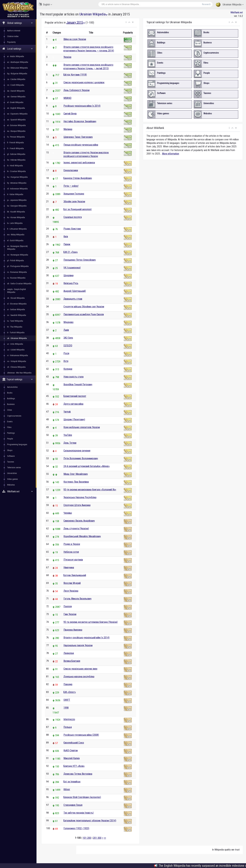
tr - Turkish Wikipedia (16, 332)
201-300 (97, 838)
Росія (66, 353)
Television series (14, 467)
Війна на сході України (75, 39)
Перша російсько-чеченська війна (81, 145)
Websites (11, 485)
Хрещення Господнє (74, 194)
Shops (10, 450)
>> (105, 838)
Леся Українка (71, 591)
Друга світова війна (73, 404)
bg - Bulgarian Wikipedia (17, 74)
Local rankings (18, 49)
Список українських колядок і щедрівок (84, 82)
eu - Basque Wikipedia (16, 131)
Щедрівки (68, 275)
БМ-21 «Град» (71, 252)
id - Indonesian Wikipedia (17, 189)
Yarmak (67, 412)
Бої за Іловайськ (72, 782)
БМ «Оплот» (70, 692)
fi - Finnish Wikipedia (15, 143)
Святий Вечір (70, 114)
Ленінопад (69, 653)
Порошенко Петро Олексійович (80, 260)
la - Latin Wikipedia (15, 223)
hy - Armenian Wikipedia (17, 183)
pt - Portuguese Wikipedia (18, 266)
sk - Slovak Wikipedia (16, 298)
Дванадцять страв (73, 299)
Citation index (13, 36)
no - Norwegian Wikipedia (18, 255)
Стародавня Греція (73, 805)
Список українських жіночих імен (80, 669)
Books (10, 393)
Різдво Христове (72, 229)
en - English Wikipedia (16, 108)
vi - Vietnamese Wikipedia (18, 355)
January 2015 (76, 22)
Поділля (68, 606)
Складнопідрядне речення (77, 451)
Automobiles (12, 387)
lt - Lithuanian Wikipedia (17, 229)
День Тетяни (70, 443)
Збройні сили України (74, 201)
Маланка (68, 129)
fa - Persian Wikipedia (16, 137)
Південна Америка (73, 630)
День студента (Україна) (76, 529)
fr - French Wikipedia (15, 148)
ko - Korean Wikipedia (16, 217)
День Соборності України (76, 90)
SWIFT (67, 700)
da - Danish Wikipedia (16, 91)
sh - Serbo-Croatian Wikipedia (19, 284)
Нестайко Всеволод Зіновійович (80, 121)
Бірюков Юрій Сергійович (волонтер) (82, 797)
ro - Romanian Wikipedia (17, 272)
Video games (12, 479)
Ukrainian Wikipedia (230, 5)
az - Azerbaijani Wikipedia (18, 62)
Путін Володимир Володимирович (81, 458)
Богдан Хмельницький (75, 575)
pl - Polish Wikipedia (15, 260)
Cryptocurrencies (14, 416)
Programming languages (17, 444)
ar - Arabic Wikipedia (16, 56)
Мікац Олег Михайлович (76, 474)
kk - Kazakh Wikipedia (16, 212)
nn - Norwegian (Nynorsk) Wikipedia (17, 248)
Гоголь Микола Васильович (77, 599)
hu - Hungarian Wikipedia (17, 177)
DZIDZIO (68, 346)
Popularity (11, 42)
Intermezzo (69, 719)
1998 (66, 708)
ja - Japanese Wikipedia (17, 200)
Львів (66, 330)
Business (11, 404)
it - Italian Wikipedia (15, 194)
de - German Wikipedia (16, 97)
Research (206, 4)
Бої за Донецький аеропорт (78, 209)
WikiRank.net (18, 491)
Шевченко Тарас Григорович (78, 137)
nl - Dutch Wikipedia (15, 240)
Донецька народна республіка (79, 677)
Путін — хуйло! (71, 186)
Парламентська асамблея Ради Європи (84, 314)
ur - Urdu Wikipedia (15, 344)
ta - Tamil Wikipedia (15, 321)
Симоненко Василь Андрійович (79, 521)
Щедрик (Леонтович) (74, 419)
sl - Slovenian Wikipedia (17, 304)
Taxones (11, 462)
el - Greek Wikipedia (15, 102)
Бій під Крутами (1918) (75, 75)
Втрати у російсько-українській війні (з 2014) (86, 638)
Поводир (68, 684)
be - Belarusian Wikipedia (17, 68)
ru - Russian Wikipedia (16, 278)
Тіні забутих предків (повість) (79, 813)
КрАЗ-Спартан (71, 750)
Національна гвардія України (78, 645)
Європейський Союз (74, 743)
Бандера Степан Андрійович (78, 178)
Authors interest (14, 31)
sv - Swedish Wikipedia (17, 315)
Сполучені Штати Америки (77, 505)
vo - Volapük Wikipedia (17, 361)
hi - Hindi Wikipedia (15, 166)
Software (11, 456)
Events (10, 422)
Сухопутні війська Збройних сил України (84, 307)
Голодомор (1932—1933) (76, 828)
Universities (12, 473)
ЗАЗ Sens (68, 338)
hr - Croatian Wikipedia (16, 171)
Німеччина (69, 567)
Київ (66, 236)
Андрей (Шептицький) (75, 291)
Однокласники (71, 170)
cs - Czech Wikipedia (16, 85)
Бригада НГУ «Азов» (74, 766)
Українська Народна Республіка (80, 497)
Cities (10, 410)
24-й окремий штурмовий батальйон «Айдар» (87, 466)
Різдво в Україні (72, 544)
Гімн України (70, 614)
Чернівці (68, 513)
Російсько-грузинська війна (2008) (81, 735)
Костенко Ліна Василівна (76, 482)
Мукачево (68, 322)
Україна (67, 57)
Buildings (11, 398)
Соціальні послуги (73, 217)
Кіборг (67, 789)
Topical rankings (18, 379)
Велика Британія (72, 661)
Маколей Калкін (72, 758)
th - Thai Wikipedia (15, 327)
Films (9, 427)
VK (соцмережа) (72, 268)
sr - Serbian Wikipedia (16, 309)
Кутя (66, 361)
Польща (68, 727)
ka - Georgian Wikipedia (17, 206)
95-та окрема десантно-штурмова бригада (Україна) (91, 622)
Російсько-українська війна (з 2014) (82, 106)
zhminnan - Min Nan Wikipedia (19, 373)
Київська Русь (71, 283)
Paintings (11, 433)
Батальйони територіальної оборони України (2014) (90, 821)
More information (171, 154)
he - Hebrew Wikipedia (16, 160)
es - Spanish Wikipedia (16, 120)
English (45, 4)
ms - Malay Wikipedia (16, 235)
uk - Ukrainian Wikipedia (17, 338)
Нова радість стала (73, 377)
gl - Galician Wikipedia (16, 154)
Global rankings (18, 23)
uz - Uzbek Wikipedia (16, 350)
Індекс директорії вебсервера (79, 163)
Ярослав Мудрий (72, 583)
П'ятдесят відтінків (73, 560)
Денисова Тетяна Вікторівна (78, 774)
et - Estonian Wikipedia (16, 125)
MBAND (67, 98)
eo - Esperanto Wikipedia (17, 114)
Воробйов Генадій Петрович (78, 384)
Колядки (68, 369)
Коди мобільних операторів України (82, 427)
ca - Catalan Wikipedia (16, 79)
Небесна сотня (71, 552)
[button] (126, 22)
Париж (67, 244)
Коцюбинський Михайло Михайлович (82, 536)
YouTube (68, 435)
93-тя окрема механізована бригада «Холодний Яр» (90, 490)
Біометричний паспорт (75, 396)
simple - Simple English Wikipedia (17, 291)
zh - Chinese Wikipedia (16, 367)
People (10, 439)
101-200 (87, 838)
